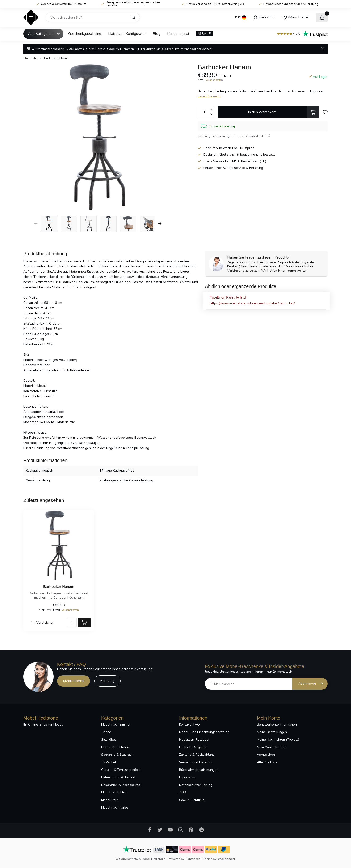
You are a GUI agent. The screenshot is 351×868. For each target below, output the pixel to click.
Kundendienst (178, 34)
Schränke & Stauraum (118, 755)
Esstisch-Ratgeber (193, 747)
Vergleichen (45, 623)
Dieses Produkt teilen (254, 136)
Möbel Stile (110, 800)
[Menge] (72, 623)
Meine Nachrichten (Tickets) (278, 740)
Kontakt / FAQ (189, 724)
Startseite (30, 58)
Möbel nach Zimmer (116, 724)
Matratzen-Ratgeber (194, 740)
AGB (182, 792)
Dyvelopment (226, 859)
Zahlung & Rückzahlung (197, 755)
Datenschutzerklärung (196, 785)
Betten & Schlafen (115, 747)
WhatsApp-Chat (297, 266)
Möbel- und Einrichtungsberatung (204, 732)
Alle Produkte (267, 762)
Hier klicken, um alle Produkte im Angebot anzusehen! (176, 49)
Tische (106, 732)
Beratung (107, 681)
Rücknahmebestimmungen (199, 770)
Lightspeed (193, 859)
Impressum (187, 777)
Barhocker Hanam (57, 58)
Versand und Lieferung (196, 762)
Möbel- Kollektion (114, 792)
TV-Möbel (109, 762)
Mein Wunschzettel (271, 747)
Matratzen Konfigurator (127, 34)
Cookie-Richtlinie (192, 800)
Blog (157, 34)
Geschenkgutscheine (85, 34)
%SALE (204, 34)
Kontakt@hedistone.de (244, 266)
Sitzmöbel (109, 740)
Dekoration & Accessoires (121, 785)
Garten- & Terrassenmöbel (121, 770)
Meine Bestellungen (272, 732)
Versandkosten (214, 80)
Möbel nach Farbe (115, 807)
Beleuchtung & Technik (119, 777)
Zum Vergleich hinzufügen (215, 136)
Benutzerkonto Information (277, 724)
